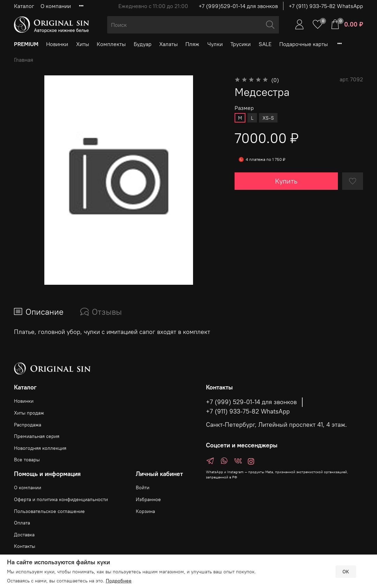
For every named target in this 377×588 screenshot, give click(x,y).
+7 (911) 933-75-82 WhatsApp (326, 6)
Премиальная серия (37, 436)
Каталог (24, 6)
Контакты (25, 546)
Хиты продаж (29, 413)
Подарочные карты (304, 44)
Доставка (24, 535)
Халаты (168, 44)
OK (346, 572)
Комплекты (111, 44)
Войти (143, 487)
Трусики (241, 44)
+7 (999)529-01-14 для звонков (238, 6)
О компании (56, 6)
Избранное (148, 499)
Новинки (57, 44)
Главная (24, 60)
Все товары (27, 460)
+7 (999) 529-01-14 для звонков (251, 402)
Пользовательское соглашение (49, 511)
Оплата (22, 523)
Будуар (143, 44)
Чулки (215, 44)
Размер (244, 108)
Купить (286, 181)
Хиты (83, 44)
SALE (265, 44)
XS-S (268, 118)
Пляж (192, 44)
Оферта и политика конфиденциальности (61, 499)
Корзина (145, 511)
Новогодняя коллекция (40, 448)
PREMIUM (26, 44)
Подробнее (119, 581)
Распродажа (28, 425)
